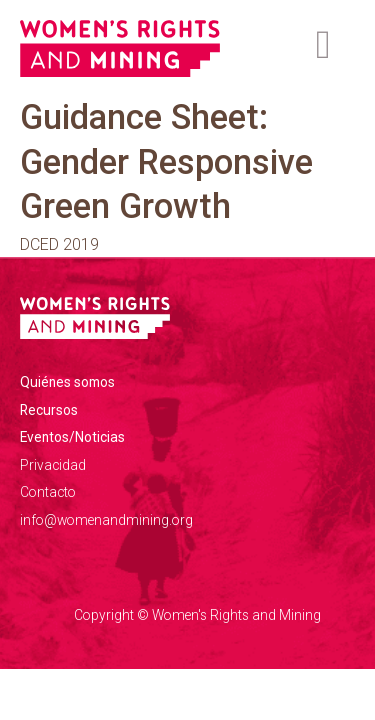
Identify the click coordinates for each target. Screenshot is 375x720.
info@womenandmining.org (106, 520)
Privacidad (53, 465)
